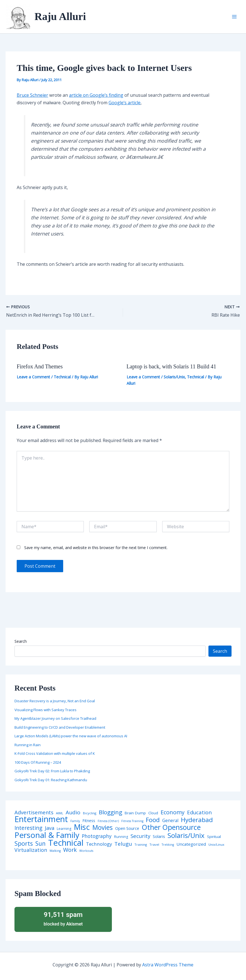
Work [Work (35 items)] (70, 850)
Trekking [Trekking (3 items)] (168, 845)
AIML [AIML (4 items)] (60, 813)
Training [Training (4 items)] (141, 845)
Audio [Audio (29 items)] (73, 812)
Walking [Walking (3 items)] (55, 851)
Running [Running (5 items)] (121, 837)
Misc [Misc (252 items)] (82, 827)
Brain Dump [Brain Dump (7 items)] (135, 813)
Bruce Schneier (32, 95)
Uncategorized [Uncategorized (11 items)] (191, 844)
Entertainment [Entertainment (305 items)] (41, 819)
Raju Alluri (60, 16)
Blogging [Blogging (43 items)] (110, 812)
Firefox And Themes (40, 366)
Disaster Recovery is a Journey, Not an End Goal (55, 701)
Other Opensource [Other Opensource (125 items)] (171, 827)
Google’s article (125, 103)
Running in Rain (28, 745)
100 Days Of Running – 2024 (38, 762)
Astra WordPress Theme (168, 965)
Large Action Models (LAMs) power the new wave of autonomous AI (71, 736)
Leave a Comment (33, 377)
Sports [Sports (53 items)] (24, 843)
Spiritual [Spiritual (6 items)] (214, 837)
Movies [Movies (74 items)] (103, 828)
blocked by (63, 918)
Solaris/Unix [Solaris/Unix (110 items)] (186, 835)
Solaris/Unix (174, 377)
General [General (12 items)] (170, 821)
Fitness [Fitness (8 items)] (89, 821)
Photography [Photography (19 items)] (97, 836)
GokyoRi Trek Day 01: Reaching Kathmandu (51, 780)
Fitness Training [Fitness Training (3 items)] (132, 821)
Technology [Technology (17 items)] (99, 844)
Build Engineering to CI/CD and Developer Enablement (60, 727)
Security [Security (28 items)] (140, 836)
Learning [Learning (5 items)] (64, 829)
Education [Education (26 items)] (199, 812)
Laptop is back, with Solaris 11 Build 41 (172, 366)
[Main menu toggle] (234, 17)
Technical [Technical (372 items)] (66, 843)
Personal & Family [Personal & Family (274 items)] (47, 835)
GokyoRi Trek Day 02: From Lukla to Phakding (52, 771)
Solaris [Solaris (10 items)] (159, 836)
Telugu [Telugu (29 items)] (123, 844)
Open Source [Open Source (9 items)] (127, 828)
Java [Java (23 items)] (50, 828)
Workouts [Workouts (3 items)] (86, 851)
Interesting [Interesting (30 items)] (28, 828)
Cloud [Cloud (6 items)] (153, 813)
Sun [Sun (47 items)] (40, 844)
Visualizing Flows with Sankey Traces (45, 710)
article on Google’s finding (96, 95)
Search (21, 641)
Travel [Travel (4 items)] (154, 845)
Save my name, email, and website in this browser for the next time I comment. (96, 548)
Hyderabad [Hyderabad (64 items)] (197, 820)
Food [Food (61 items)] (153, 820)
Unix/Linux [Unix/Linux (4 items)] (216, 845)
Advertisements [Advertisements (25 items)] (34, 812)
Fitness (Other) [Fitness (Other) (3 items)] (108, 821)
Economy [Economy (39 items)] (173, 812)
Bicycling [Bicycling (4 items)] (90, 813)
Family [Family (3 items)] (75, 821)
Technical (62, 377)
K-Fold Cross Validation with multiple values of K (55, 753)
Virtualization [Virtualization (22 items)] (31, 850)
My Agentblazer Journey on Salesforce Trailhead (55, 718)
